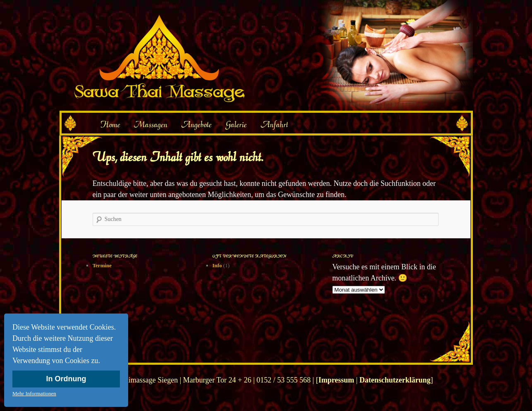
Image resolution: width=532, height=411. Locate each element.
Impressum (336, 380)
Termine (102, 265)
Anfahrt (274, 124)
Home (110, 124)
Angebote (197, 124)
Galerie (236, 124)
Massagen (151, 124)
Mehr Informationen (34, 393)
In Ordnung (66, 379)
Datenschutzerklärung (395, 380)
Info (217, 265)
